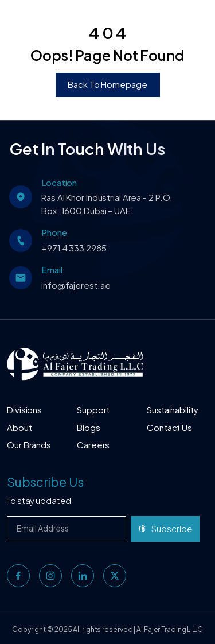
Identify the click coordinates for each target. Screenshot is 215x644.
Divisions (24, 410)
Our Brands (29, 445)
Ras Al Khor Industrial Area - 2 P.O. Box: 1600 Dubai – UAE (107, 204)
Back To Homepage (107, 84)
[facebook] (18, 576)
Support (93, 410)
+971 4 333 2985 (74, 248)
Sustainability (173, 410)
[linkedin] (83, 576)
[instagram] (50, 576)
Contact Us (169, 427)
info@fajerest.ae (76, 285)
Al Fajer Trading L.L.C (170, 629)
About (19, 427)
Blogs (89, 427)
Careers (93, 445)
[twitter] (115, 576)
